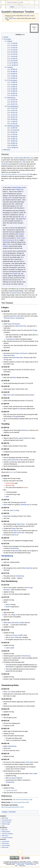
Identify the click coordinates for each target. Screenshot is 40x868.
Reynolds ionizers (9, 318)
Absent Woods (10, 483)
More (12, 7)
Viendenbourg (6, 164)
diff (6, 18)
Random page (6, 824)
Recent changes (6, 822)
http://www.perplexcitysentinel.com (12, 807)
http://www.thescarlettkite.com (22, 800)
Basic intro (5, 830)
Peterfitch (26, 438)
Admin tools (5, 847)
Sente (10, 198)
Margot (14, 528)
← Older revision (12, 18)
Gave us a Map (15, 510)
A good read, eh (10, 790)
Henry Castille (19, 623)
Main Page (5, 818)
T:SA (34, 29)
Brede (14, 378)
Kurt (19, 409)
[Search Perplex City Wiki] (18, 2)
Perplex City (29, 158)
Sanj (9, 615)
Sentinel (32, 395)
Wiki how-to (5, 836)
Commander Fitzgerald (15, 778)
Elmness (25, 430)
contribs (32, 16)
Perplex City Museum (14, 324)
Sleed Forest (21, 524)
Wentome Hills (10, 485)
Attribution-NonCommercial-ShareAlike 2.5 (23, 863)
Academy (21, 234)
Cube (22, 217)
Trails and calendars (7, 834)
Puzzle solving (6, 845)
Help (3, 826)
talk (28, 16)
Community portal (7, 820)
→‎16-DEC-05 (9, 17)
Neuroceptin (30, 762)
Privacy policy (21, 864)
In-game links (6, 841)
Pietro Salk (22, 162)
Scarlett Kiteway (18, 158)
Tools (37, 7)
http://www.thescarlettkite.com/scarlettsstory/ (15, 174)
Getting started (6, 832)
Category (5, 812)
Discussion (8, 7)
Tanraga (35, 330)
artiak (37, 430)
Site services (5, 843)
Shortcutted (12, 812)
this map (13, 472)
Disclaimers (22, 866)
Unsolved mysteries (7, 838)
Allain (7, 497)
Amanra (25, 488)
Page (3, 7)
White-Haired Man (21, 326)
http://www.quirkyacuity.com (19, 802)
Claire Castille (10, 648)
